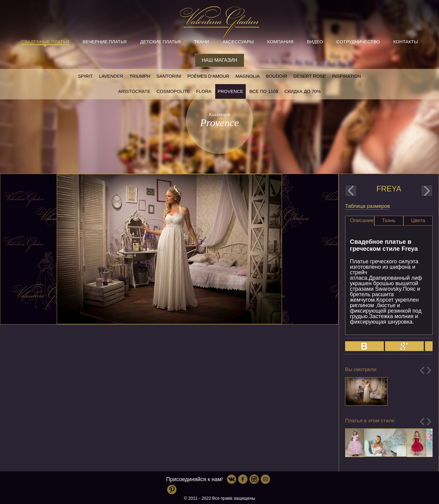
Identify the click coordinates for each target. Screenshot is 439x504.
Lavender (111, 76)
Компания (280, 42)
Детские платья (160, 42)
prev (351, 191)
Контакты (406, 42)
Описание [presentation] (362, 220)
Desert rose (310, 76)
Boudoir (277, 76)
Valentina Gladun (220, 23)
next (427, 191)
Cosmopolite (173, 91)
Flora (204, 91)
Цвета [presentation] (418, 220)
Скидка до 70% (303, 91)
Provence (230, 91)
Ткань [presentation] (389, 220)
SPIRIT (85, 76)
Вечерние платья (105, 42)
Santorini (169, 76)
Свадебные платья (45, 42)
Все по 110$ (264, 91)
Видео (315, 42)
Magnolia (248, 76)
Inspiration (346, 76)
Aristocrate (134, 91)
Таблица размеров (368, 206)
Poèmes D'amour (209, 76)
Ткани (202, 42)
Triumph (140, 76)
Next (429, 370)
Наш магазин (220, 60)
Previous (422, 370)
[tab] (360, 221)
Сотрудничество (358, 42)
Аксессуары (238, 42)
